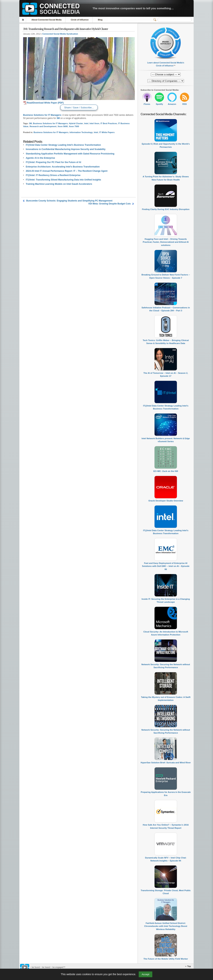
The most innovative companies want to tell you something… (133, 8)
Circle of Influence (80, 20)
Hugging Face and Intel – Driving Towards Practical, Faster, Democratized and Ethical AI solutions (166, 242)
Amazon (172, 104)
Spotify (159, 104)
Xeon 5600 (63, 126)
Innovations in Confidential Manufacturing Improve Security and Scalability (66, 149)
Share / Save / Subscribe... (79, 108)
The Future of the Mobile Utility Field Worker (166, 959)
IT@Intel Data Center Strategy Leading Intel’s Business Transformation (63, 145)
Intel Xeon (94, 123)
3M (58, 118)
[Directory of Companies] (166, 74)
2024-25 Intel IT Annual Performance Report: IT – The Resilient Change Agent (67, 171)
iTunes (147, 104)
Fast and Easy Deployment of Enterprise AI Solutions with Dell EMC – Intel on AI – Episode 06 (166, 566)
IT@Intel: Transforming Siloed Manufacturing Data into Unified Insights (63, 180)
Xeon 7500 (74, 126)
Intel (86, 123)
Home (24, 20)
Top (189, 966)
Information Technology (81, 132)
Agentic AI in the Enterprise (40, 158)
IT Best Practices (109, 123)
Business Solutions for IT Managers (50, 123)
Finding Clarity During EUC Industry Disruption (166, 209)
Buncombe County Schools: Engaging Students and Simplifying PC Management (69, 201)
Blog (100, 20)
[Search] (175, 20)
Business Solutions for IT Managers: (42, 115)
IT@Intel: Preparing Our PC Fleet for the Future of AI (53, 162)
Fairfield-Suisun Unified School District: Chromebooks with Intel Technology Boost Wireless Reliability (166, 926)
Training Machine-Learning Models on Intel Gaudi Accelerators (59, 184)
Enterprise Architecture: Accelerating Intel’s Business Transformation (63, 167)
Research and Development (43, 126)
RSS (185, 104)
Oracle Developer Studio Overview (166, 501)
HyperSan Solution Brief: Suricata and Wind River (166, 763)
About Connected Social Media (46, 20)
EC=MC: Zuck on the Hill (166, 471)
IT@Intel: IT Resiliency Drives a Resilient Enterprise (53, 175)
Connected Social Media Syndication (60, 34)
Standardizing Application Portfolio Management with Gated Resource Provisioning (70, 154)
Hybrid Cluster (76, 123)
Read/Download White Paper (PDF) (43, 103)
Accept (146, 974)
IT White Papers (107, 132)
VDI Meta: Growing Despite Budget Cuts (109, 204)
